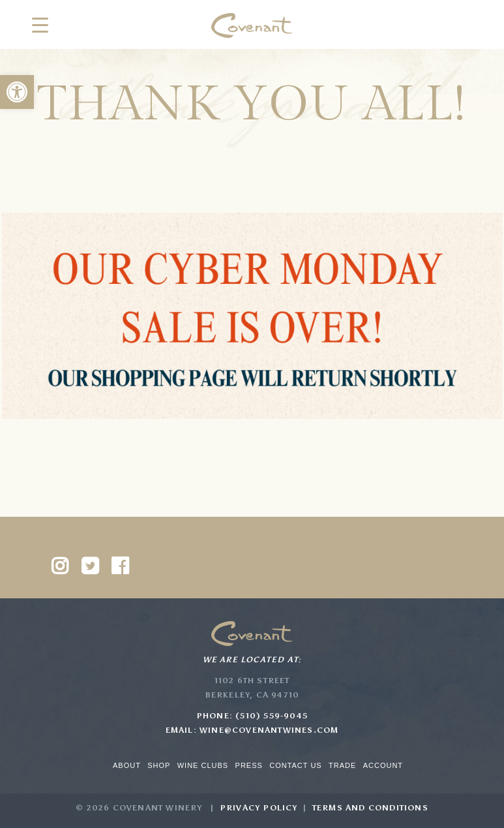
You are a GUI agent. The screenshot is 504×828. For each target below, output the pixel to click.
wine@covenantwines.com (269, 730)
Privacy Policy (259, 808)
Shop (159, 765)
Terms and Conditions (370, 808)
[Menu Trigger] (40, 24)
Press (249, 765)
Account (383, 765)
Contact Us (296, 765)
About (127, 765)
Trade (342, 765)
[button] (17, 92)
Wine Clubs (203, 765)
